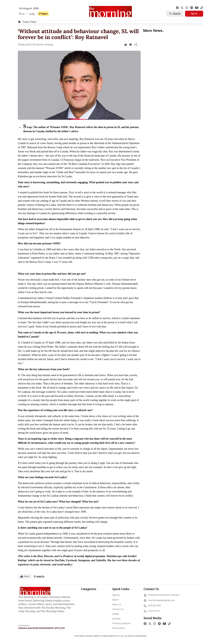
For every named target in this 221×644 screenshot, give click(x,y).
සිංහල (22, 14)
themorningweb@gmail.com (159, 601)
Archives (116, 619)
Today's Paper (30, 22)
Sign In (194, 14)
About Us (117, 604)
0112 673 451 (152, 611)
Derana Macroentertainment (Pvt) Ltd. (42, 628)
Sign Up (116, 595)
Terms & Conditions (121, 623)
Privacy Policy (119, 628)
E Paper (43, 14)
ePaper (116, 614)
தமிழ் (32, 14)
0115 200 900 (152, 606)
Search (175, 14)
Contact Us (118, 609)
